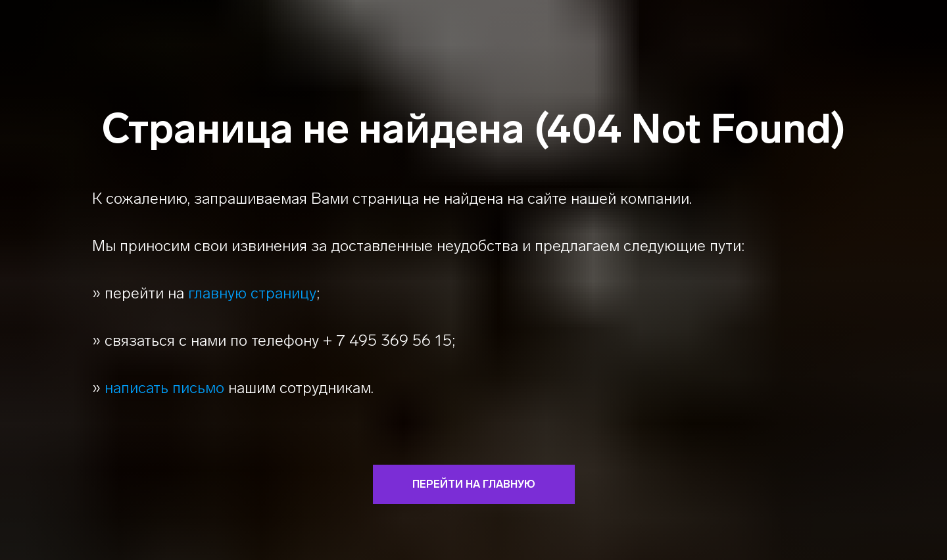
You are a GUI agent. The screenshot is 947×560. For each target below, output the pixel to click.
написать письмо (164, 387)
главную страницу (252, 293)
